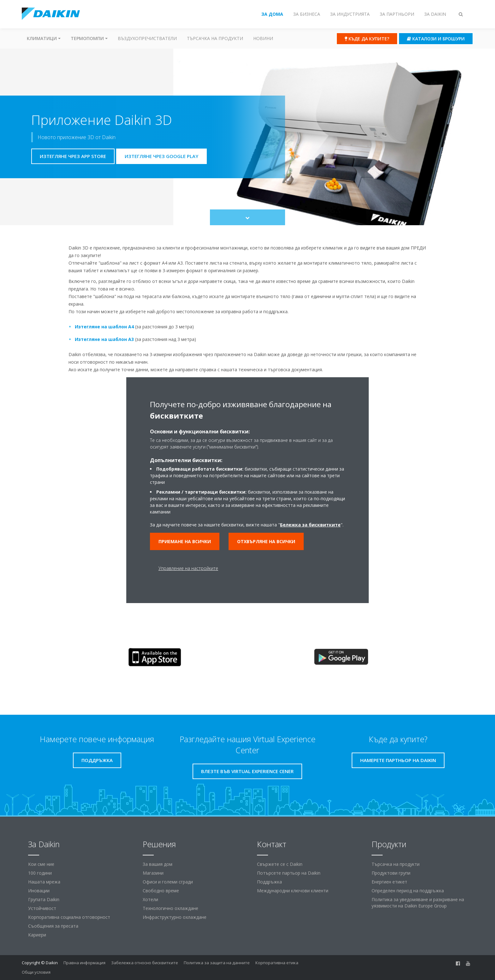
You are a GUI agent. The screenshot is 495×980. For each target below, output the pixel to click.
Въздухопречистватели (147, 38)
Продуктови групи (391, 873)
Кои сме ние (41, 864)
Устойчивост (42, 908)
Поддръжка (269, 882)
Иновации (39, 891)
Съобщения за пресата (53, 926)
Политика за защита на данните (217, 963)
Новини (263, 38)
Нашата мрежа (44, 882)
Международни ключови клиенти (293, 891)
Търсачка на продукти (215, 38)
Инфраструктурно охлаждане (175, 917)
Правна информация (84, 963)
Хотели (150, 899)
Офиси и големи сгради (168, 882)
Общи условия (36, 972)
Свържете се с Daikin (280, 864)
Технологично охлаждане (170, 908)
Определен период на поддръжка (408, 891)
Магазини (153, 873)
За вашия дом (158, 864)
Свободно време (161, 891)
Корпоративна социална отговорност (69, 917)
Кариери (37, 935)
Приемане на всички (185, 541)
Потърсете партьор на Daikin (289, 873)
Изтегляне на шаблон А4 (104, 327)
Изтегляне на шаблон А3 (104, 339)
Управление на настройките (188, 568)
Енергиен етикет (389, 882)
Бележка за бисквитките (310, 525)
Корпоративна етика (277, 963)
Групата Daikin (44, 899)
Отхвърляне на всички (266, 541)
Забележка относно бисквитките (145, 963)
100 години (40, 873)
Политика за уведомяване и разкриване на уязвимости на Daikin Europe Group (418, 903)
